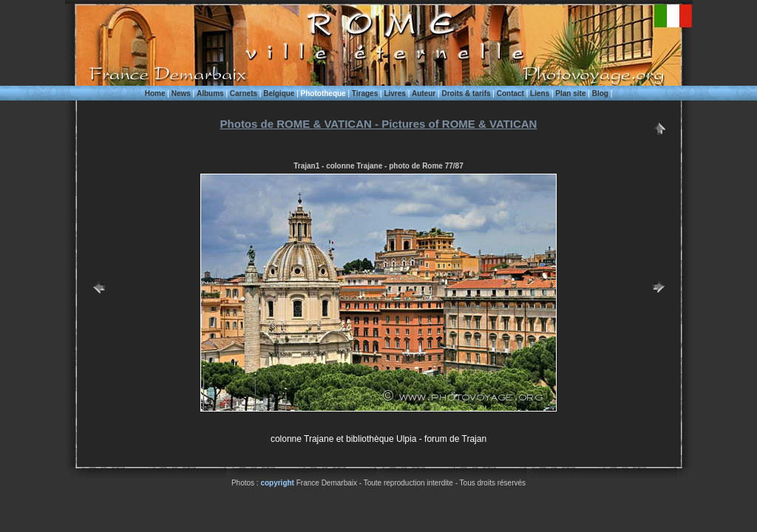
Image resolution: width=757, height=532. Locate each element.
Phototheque (323, 93)
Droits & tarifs (466, 93)
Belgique (279, 93)
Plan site (570, 93)
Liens (540, 93)
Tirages (365, 93)
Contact (510, 93)
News (181, 93)
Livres (394, 93)
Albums (210, 93)
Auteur (424, 93)
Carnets (244, 93)
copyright (277, 483)
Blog (600, 93)
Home (155, 93)
